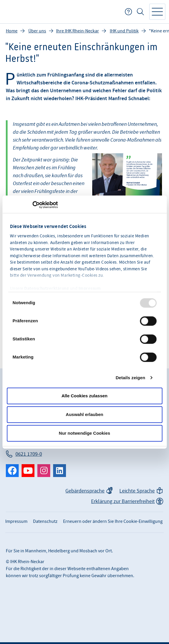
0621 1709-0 (29, 454)
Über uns (37, 31)
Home (12, 31)
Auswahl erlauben (84, 414)
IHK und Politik (124, 31)
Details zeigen (130, 378)
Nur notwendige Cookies (85, 433)
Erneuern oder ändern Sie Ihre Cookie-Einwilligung (113, 521)
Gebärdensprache (85, 491)
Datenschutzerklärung (47, 289)
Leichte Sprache (137, 491)
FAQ (128, 12)
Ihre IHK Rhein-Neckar (77, 31)
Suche (140, 12)
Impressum (90, 289)
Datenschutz (45, 521)
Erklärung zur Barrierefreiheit (123, 501)
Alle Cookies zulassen (85, 396)
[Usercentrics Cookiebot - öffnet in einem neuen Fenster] (32, 205)
